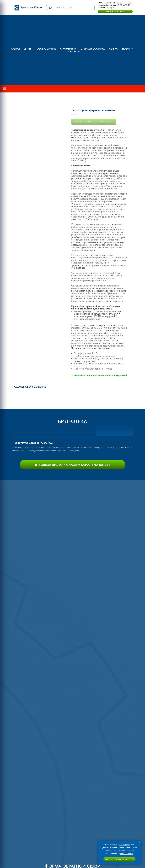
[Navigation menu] (4, 89)
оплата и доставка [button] (93, 49)
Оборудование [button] (46, 49)
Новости (128, 49)
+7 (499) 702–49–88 (107, 3)
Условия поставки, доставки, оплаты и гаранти (98, 375)
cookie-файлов (126, 854)
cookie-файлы (125, 845)
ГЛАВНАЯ (15, 49)
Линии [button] (28, 49)
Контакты (74, 51)
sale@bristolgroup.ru (106, 7)
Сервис (113, 49)
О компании (68, 49)
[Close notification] (139, 843)
